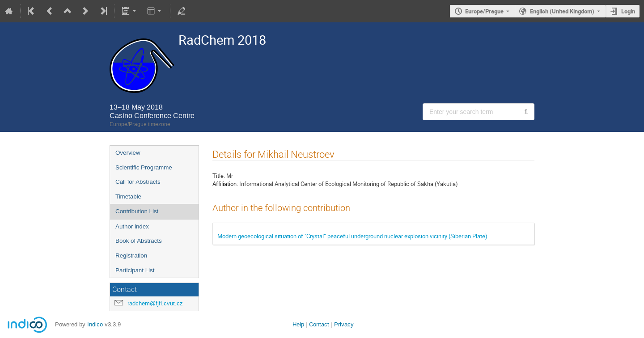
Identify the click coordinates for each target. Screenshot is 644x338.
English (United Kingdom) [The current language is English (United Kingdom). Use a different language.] (562, 11)
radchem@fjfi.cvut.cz (155, 303)
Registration (131, 256)
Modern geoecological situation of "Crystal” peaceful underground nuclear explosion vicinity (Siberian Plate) (352, 236)
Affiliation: (225, 184)
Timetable (128, 196)
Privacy (344, 324)
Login (628, 11)
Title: (219, 176)
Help (298, 324)
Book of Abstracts (139, 241)
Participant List (135, 270)
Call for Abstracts (138, 182)
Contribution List (137, 211)
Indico (95, 324)
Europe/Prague (484, 11)
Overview (128, 153)
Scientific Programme (144, 167)
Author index (132, 226)
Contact (319, 324)
